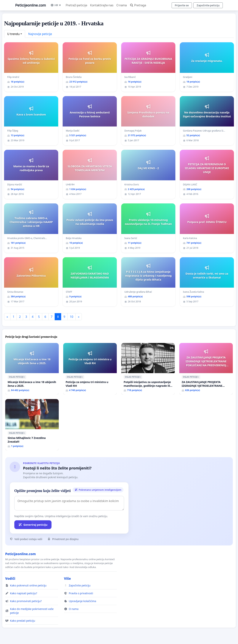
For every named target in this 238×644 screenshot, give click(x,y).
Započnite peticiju (208, 5)
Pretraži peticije (77, 5)
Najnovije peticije (40, 34)
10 (72, 317)
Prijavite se (182, 5)
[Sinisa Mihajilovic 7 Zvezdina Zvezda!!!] (32, 425)
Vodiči (10, 578)
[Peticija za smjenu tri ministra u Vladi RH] (90, 369)
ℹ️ (24, 377)
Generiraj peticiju (33, 525)
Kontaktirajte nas (102, 5)
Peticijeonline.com (31, 5)
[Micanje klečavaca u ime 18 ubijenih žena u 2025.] (32, 369)
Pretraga (138, 5)
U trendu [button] (13, 34)
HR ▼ (56, 5)
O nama (122, 5)
